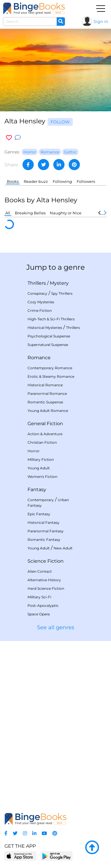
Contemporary (41, 500)
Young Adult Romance (48, 411)
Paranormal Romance (47, 394)
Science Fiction (46, 561)
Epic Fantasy (39, 514)
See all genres (56, 627)
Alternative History (44, 580)
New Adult (63, 548)
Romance (39, 358)
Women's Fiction (42, 477)
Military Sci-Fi (39, 597)
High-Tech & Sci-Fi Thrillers (51, 319)
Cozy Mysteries (41, 302)
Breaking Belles (30, 213)
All (8, 213)
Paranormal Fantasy (46, 531)
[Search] (61, 21)
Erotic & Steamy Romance (51, 376)
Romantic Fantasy (44, 540)
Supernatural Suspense (48, 345)
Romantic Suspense (45, 402)
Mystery (59, 283)
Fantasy (37, 490)
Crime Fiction (40, 310)
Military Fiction (41, 459)
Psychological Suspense (49, 336)
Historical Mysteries (45, 328)
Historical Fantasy (44, 522)
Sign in (101, 21)
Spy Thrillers (62, 293)
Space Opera (39, 614)
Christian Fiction (42, 442)
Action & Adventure (45, 434)
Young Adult (39, 468)
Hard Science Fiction (46, 588)
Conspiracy (37, 293)
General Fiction (45, 424)
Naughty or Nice (66, 213)
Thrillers (37, 283)
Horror (34, 451)
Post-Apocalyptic (43, 606)
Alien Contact (40, 571)
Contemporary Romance (50, 368)
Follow (60, 122)
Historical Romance (45, 385)
